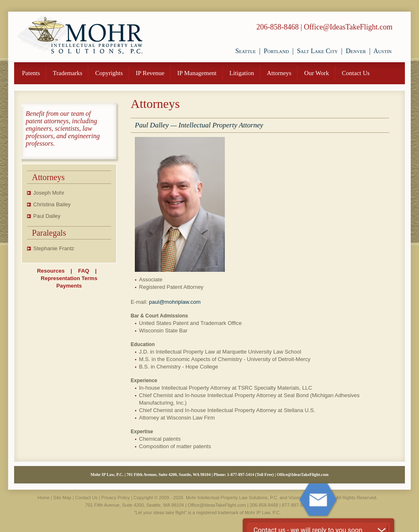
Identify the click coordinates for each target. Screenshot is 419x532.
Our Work (317, 73)
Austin (382, 51)
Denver (356, 51)
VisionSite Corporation (311, 498)
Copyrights (109, 73)
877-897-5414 (242, 475)
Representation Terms (69, 278)
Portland (276, 51)
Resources (51, 271)
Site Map (62, 498)
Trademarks (67, 73)
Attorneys (279, 73)
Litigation (242, 73)
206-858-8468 (278, 27)
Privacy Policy (115, 498)
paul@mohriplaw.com (175, 302)
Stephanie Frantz (54, 248)
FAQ (84, 271)
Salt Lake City (318, 51)
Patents (31, 73)
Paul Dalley (47, 216)
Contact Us (356, 73)
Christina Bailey (52, 204)
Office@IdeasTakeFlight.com (348, 27)
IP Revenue (150, 73)
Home (43, 498)
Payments (69, 286)
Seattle (245, 51)
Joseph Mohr (49, 193)
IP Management (197, 73)
